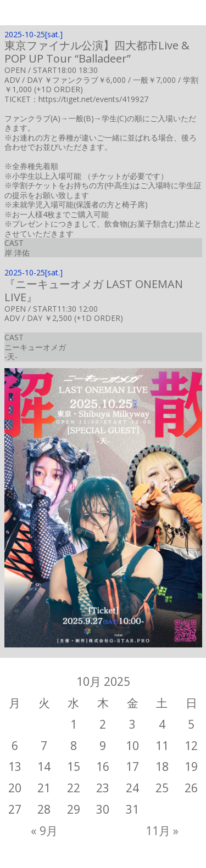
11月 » (162, 831)
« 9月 (44, 831)
